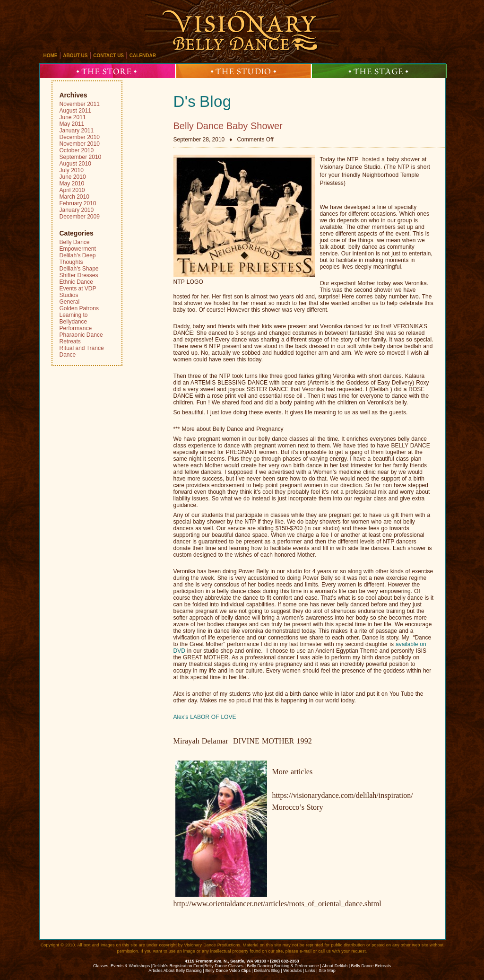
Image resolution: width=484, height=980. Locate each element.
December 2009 (80, 217)
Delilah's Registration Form (178, 966)
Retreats (70, 341)
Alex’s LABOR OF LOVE (205, 717)
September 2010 (81, 157)
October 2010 (77, 150)
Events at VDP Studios (78, 292)
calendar (143, 56)
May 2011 (72, 124)
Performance (76, 328)
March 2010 (74, 197)
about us (75, 56)
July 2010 (72, 170)
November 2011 (80, 104)
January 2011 (77, 131)
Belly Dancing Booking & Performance (283, 966)
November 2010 (80, 144)
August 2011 (75, 111)
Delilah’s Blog (267, 971)
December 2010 (80, 137)
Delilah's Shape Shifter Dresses (79, 272)
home (51, 56)
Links (310, 971)
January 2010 (77, 210)
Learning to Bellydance (74, 318)
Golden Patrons (79, 308)
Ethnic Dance (76, 282)
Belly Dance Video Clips (228, 971)
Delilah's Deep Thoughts (78, 259)
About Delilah (335, 966)
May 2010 (72, 184)
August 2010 (75, 164)
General (70, 302)
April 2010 (72, 190)
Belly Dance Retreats (371, 966)
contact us (108, 56)
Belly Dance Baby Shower (228, 126)
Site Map (327, 971)
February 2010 (78, 203)
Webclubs (292, 971)
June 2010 (73, 177)
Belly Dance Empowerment (78, 245)
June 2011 (73, 117)
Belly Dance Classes (224, 966)
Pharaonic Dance (81, 335)
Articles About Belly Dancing (175, 971)
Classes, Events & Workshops (121, 966)
